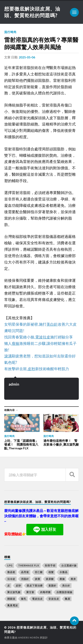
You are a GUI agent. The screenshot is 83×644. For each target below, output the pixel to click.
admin (14, 384)
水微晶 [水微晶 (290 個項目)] (64, 572)
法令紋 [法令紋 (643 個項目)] (11, 579)
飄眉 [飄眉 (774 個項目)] (68, 599)
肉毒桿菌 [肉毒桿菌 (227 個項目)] (45, 592)
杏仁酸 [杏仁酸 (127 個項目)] (39, 572)
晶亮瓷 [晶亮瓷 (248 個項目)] (25, 572)
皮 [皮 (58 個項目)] (9, 585)
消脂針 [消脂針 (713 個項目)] (25, 579)
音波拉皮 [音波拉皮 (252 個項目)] (54, 599)
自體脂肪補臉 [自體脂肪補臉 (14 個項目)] (64, 592)
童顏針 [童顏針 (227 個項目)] (52, 585)
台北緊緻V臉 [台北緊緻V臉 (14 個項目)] (69, 565)
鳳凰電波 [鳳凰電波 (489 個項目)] (13, 605)
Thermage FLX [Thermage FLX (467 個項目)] (29, 565)
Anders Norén (29, 637)
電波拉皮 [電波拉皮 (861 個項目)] (37, 599)
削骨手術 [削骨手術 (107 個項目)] (50, 565)
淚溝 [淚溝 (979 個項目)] (37, 579)
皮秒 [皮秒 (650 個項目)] (18, 585)
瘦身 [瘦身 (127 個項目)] (73, 579)
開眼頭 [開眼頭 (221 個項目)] (11, 599)
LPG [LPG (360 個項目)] (10, 565)
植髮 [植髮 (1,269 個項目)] (51, 572)
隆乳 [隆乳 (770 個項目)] (24, 599)
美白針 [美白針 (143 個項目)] (66, 585)
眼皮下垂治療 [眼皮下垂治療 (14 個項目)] (35, 585)
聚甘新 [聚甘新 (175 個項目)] (30, 592)
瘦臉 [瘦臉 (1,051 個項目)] (62, 579)
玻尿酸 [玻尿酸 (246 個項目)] (50, 579)
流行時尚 (10, 32)
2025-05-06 (27, 57)
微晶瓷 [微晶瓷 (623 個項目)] (11, 572)
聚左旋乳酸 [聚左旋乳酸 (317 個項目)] (14, 592)
